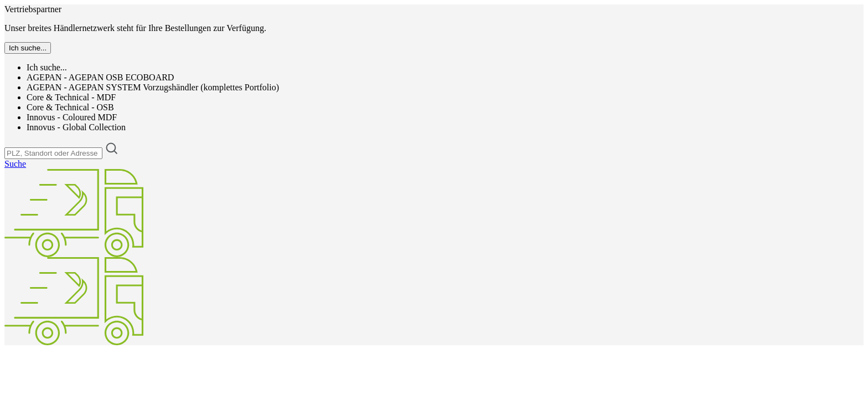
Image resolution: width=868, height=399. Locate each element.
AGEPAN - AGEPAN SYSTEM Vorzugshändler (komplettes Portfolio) (153, 87)
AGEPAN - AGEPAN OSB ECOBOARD (100, 77)
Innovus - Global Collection (76, 127)
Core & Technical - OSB (70, 107)
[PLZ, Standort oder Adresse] (53, 153)
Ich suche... (47, 67)
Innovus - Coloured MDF (72, 117)
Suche (15, 164)
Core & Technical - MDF (71, 97)
